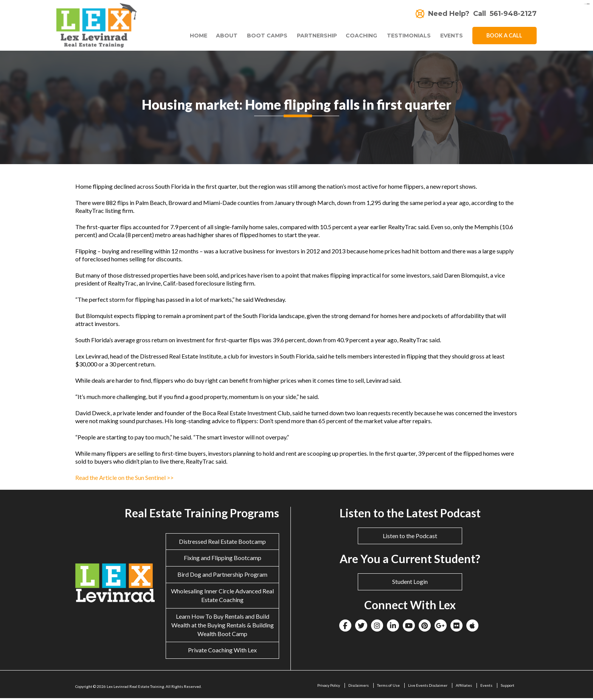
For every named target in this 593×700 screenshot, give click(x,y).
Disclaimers (359, 687)
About (218, 37)
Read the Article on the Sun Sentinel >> (124, 479)
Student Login (410, 583)
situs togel (588, 4)
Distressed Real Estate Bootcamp (222, 543)
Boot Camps (261, 37)
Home (190, 37)
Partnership (313, 37)
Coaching (357, 37)
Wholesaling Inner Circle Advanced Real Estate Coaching (222, 597)
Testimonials (407, 37)
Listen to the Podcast (410, 537)
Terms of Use (388, 687)
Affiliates (464, 687)
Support (508, 687)
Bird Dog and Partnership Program (222, 576)
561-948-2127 (513, 14)
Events (452, 37)
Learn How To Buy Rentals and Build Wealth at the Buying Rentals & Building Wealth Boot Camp (223, 626)
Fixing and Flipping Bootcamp (223, 560)
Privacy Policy (329, 687)
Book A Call (505, 37)
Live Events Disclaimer (428, 687)
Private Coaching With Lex (222, 652)
